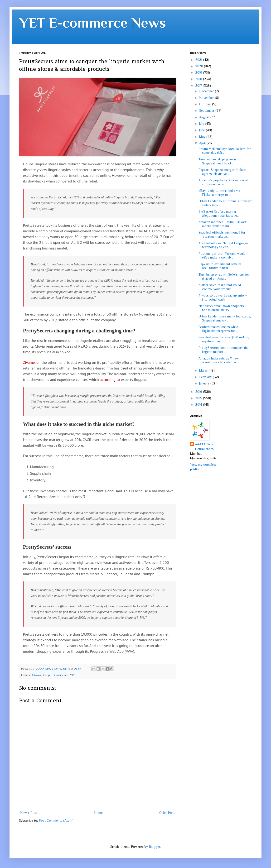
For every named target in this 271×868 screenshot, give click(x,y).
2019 (199, 72)
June (203, 130)
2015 (199, 398)
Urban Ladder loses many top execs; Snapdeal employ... (225, 318)
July (202, 124)
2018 (199, 79)
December (207, 91)
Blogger (154, 847)
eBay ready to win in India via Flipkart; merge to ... (219, 193)
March (204, 370)
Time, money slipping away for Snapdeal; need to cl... (220, 161)
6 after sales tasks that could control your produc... (220, 287)
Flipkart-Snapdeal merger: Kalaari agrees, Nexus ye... (222, 172)
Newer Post (29, 813)
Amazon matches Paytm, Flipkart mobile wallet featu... (222, 224)
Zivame (29, 362)
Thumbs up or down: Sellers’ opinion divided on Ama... (224, 276)
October (206, 104)
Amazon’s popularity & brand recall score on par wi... (223, 182)
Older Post (167, 813)
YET (73, 675)
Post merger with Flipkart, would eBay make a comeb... (222, 256)
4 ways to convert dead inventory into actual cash (223, 297)
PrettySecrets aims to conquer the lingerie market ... (223, 350)
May (203, 137)
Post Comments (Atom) (56, 820)
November (207, 98)
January (205, 383)
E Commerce (60, 675)
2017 (199, 86)
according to (110, 379)
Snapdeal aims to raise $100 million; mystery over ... (224, 339)
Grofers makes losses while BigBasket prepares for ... (218, 329)
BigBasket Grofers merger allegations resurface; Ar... (219, 213)
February (206, 377)
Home (98, 813)
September (207, 110)
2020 (200, 66)
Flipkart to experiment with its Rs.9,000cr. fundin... (220, 266)
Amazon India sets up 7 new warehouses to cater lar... (218, 360)
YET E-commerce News (92, 23)
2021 (199, 60)
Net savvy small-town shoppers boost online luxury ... (221, 308)
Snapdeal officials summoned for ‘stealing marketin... (222, 234)
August (205, 117)
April (203, 143)
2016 (199, 392)
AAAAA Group (41, 675)
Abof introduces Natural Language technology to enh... (223, 245)
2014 (199, 404)
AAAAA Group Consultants (206, 446)
